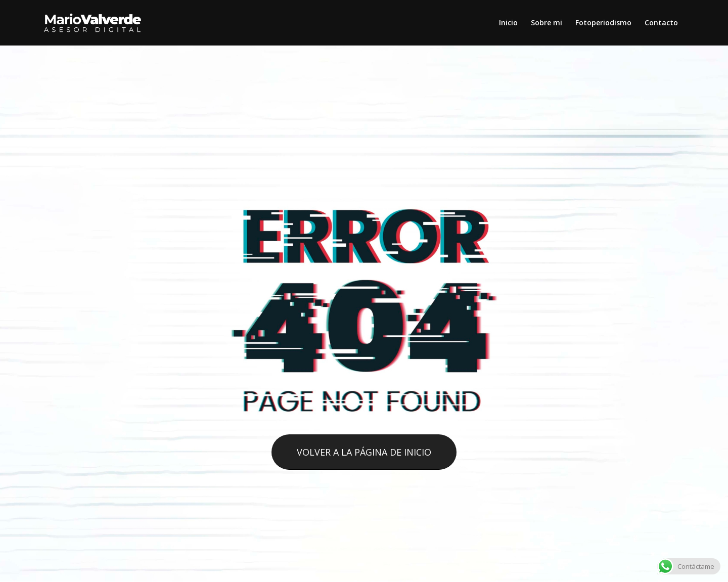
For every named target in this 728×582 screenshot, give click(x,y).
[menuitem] (508, 23)
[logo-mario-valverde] (93, 23)
